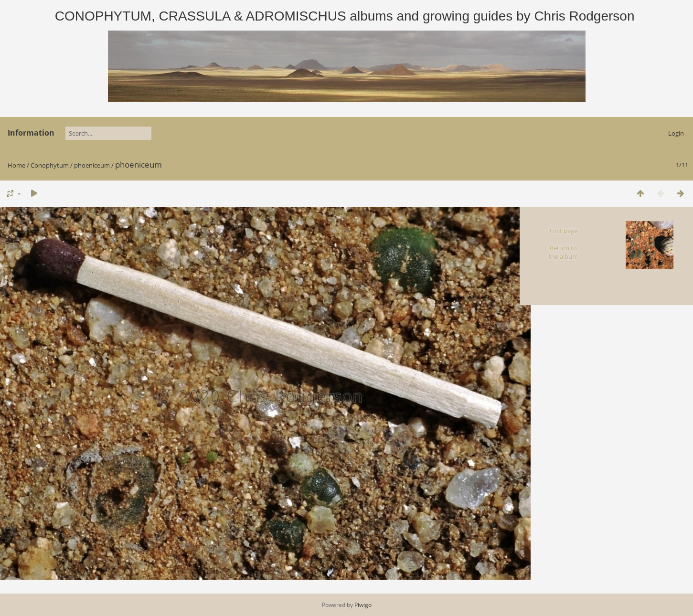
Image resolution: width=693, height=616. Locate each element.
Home (16, 165)
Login (676, 133)
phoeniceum (92, 165)
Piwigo (363, 605)
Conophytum (50, 165)
